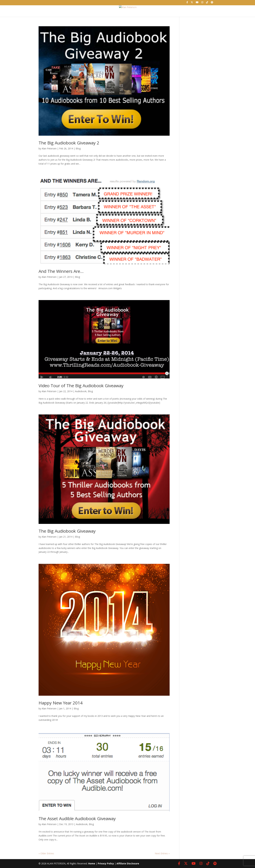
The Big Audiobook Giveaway (67, 531)
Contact (173, 9)
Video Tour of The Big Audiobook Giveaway (81, 386)
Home (78, 9)
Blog (78, 148)
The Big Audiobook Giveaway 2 (69, 143)
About (99, 9)
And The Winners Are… (61, 271)
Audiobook (81, 391)
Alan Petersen (49, 148)
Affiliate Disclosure (128, 863)
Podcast (145, 9)
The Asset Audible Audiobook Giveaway (77, 818)
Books (121, 9)
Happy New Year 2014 (61, 703)
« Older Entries (46, 853)
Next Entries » (162, 853)
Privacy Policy (106, 863)
